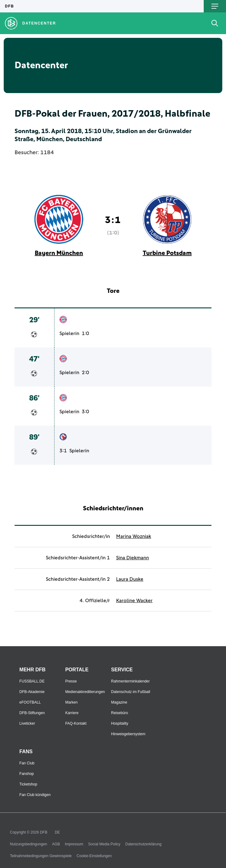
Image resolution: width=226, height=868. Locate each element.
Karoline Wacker (134, 601)
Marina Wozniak (134, 536)
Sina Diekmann (133, 558)
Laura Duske (130, 579)
